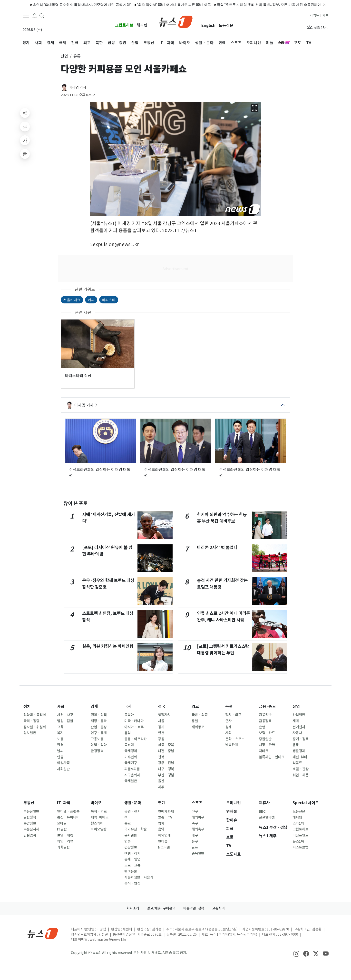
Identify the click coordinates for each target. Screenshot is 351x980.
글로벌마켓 (267, 817)
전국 (162, 706)
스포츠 (197, 803)
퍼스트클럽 (300, 847)
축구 (195, 823)
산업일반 (299, 715)
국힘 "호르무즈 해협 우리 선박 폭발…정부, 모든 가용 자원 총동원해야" (208, 5)
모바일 (62, 823)
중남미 (129, 745)
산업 (296, 706)
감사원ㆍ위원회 (35, 727)
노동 (60, 739)
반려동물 (131, 871)
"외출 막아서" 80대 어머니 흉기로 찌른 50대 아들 (112, 5)
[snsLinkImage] (296, 953)
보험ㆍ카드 (267, 733)
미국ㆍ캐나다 (134, 721)
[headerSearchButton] (42, 16)
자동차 (297, 733)
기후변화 (131, 757)
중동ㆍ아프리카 (136, 739)
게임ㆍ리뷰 (65, 841)
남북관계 (232, 745)
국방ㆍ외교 (200, 715)
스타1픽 (298, 823)
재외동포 (198, 727)
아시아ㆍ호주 (134, 727)
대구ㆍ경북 (166, 769)
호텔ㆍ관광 (301, 769)
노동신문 (226, 25)
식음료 (297, 763)
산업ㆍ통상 (99, 727)
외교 (195, 706)
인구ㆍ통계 (99, 733)
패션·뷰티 (300, 757)
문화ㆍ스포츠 (235, 739)
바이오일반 (99, 829)
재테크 (264, 751)
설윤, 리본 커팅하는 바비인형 (108, 646)
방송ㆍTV (165, 817)
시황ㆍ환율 (267, 745)
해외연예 (164, 835)
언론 (127, 841)
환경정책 (97, 751)
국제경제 (131, 751)
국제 (128, 706)
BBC (262, 811)
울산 (161, 781)
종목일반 (198, 853)
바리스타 (109, 300)
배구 (195, 835)
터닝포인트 (300, 835)
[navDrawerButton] (26, 16)
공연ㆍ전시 (132, 811)
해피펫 (142, 25)
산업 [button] (64, 56)
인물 (60, 757)
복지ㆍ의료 (99, 811)
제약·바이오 (100, 817)
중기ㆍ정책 (301, 739)
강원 (161, 739)
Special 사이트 (306, 803)
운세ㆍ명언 (132, 859)
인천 (161, 733)
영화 (161, 823)
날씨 (60, 751)
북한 (229, 706)
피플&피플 (132, 769)
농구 (195, 841)
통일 (195, 721)
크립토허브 (124, 25)
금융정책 (265, 721)
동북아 (129, 715)
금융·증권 (267, 706)
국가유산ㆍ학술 (136, 829)
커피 (91, 300)
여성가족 (63, 763)
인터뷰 (163, 841)
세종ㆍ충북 (166, 745)
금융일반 (265, 715)
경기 (161, 727)
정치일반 (30, 733)
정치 (27, 706)
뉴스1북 (298, 841)
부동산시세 (31, 829)
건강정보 (131, 847)
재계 (296, 721)
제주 (161, 787)
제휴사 (264, 803)
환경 (60, 745)
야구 (195, 811)
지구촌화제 (132, 775)
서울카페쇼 (72, 300)
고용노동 (97, 739)
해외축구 (198, 829)
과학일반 (63, 847)
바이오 (96, 803)
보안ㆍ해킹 (65, 835)
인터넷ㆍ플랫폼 (68, 811)
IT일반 (62, 829)
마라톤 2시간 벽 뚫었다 (217, 547)
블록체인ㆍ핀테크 (272, 757)
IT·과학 (64, 803)
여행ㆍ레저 (132, 853)
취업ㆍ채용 (301, 775)
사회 (61, 706)
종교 (127, 823)
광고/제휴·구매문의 (161, 908)
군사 (228, 721)
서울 (161, 721)
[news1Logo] (43, 933)
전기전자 (299, 727)
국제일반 (131, 781)
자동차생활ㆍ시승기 (139, 877)
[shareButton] (25, 113)
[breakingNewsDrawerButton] (35, 16)
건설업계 (30, 835)
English (208, 25)
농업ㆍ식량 (99, 745)
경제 (94, 706)
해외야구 (198, 817)
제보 (325, 15)
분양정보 (30, 823)
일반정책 (30, 817)
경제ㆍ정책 (99, 715)
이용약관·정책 (194, 908)
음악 (161, 829)
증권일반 (265, 739)
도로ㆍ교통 (132, 865)
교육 (60, 727)
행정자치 (164, 715)
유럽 (127, 733)
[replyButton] (25, 127)
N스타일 (164, 847)
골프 (195, 847)
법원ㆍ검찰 (65, 721)
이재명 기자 (77, 87)
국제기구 (131, 763)
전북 (161, 757)
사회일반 (63, 769)
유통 (296, 745)
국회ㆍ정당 (31, 721)
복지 (60, 733)
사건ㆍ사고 (65, 715)
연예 (162, 803)
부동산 (29, 803)
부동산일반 (31, 811)
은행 (262, 727)
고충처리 (218, 908)
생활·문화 (133, 803)
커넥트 (314, 15)
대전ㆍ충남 (166, 751)
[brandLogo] (176, 21)
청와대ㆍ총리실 (35, 715)
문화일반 (131, 835)
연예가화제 (166, 811)
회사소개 (133, 908)
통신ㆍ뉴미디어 (68, 817)
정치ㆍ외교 (233, 715)
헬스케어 (97, 823)
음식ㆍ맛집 (132, 883)
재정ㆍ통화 (99, 721)
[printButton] (25, 154)
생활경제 (299, 751)
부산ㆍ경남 (166, 775)
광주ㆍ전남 (166, 763)
